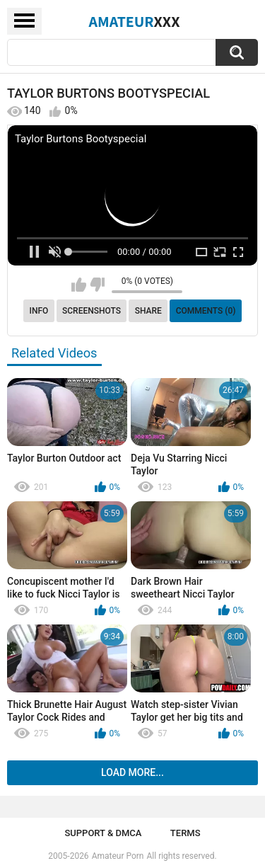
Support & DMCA (103, 833)
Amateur (135, 21)
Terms (185, 833)
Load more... (132, 772)
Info (39, 311)
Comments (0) (206, 311)
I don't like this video (97, 285)
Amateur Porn (118, 856)
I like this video (79, 285)
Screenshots (92, 311)
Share (148, 311)
